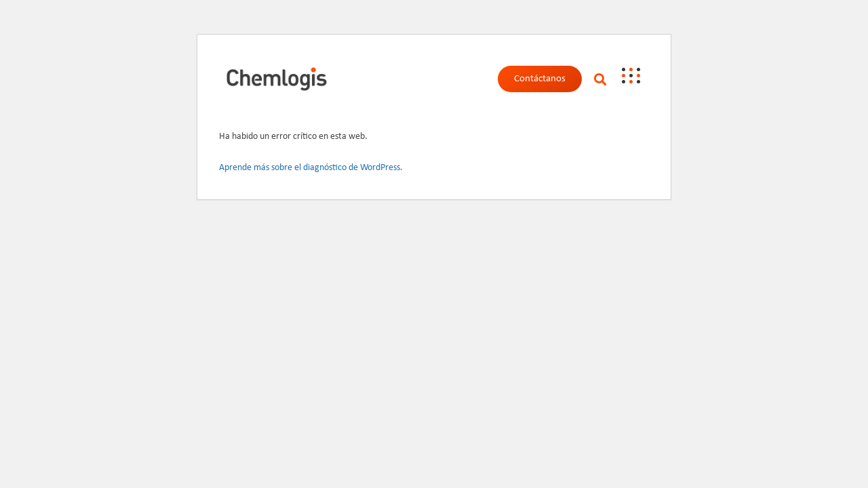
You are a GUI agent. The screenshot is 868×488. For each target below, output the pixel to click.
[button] (600, 79)
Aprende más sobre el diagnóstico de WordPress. (311, 168)
